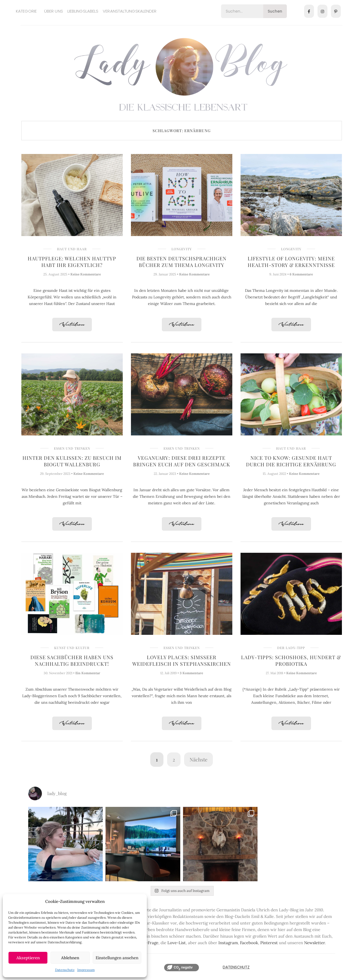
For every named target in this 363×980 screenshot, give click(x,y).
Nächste (198, 760)
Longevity (182, 249)
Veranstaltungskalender (130, 11)
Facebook (249, 943)
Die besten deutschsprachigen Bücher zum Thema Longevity (181, 262)
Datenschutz (65, 970)
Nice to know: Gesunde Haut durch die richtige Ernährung (291, 461)
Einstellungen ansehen (117, 958)
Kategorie (26, 11)
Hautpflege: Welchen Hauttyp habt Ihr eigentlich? (72, 262)
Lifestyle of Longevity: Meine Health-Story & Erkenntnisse (291, 262)
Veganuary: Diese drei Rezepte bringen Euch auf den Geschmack (182, 461)
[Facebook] (309, 11)
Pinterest (269, 943)
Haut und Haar (72, 249)
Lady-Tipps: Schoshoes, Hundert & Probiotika (291, 661)
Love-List (177, 943)
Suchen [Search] (275, 11)
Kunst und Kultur (72, 648)
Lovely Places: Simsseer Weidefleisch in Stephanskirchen (182, 661)
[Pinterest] (336, 11)
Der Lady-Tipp (291, 648)
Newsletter (315, 943)
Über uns (54, 11)
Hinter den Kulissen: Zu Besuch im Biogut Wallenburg (72, 461)
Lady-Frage (147, 943)
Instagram (228, 943)
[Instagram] (322, 11)
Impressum (86, 970)
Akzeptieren (28, 958)
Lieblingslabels (83, 11)
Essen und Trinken (72, 448)
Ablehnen (70, 958)
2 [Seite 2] (174, 760)
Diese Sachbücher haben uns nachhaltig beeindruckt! (72, 661)
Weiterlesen (72, 325)
